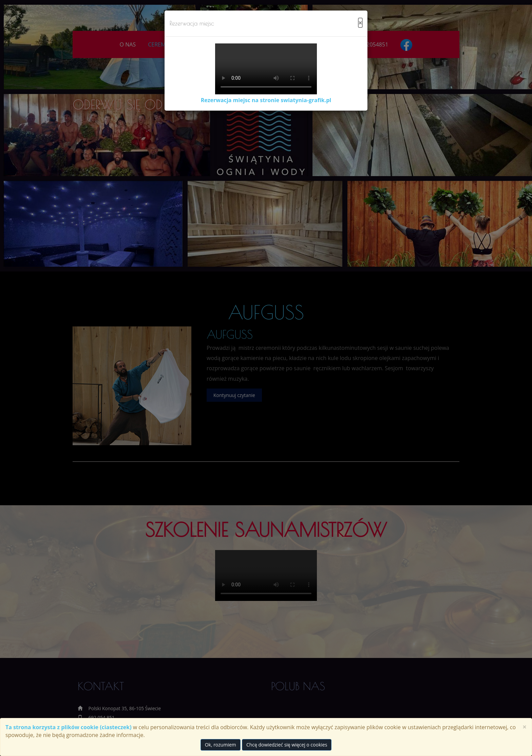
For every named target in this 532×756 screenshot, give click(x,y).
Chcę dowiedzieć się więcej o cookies (287, 745)
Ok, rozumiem (221, 745)
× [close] (525, 727)
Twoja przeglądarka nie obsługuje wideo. (266, 69)
